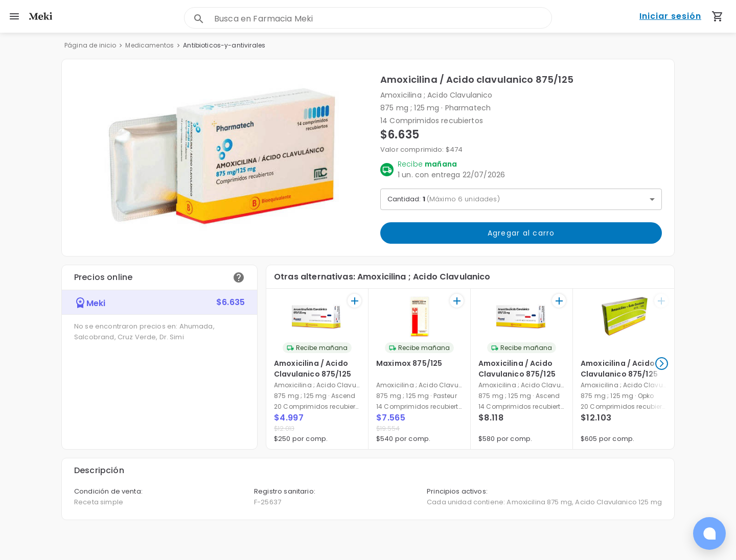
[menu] (14, 16)
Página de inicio (90, 45)
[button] (221, 158)
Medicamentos (149, 45)
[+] (354, 301)
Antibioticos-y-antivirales (224, 45)
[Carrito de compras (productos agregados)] (718, 16)
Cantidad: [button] (444, 199)
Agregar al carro (521, 233)
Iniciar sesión (670, 17)
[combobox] (383, 19)
